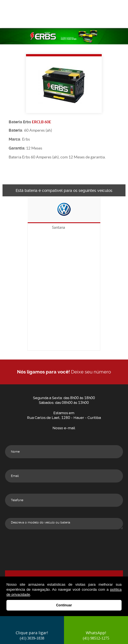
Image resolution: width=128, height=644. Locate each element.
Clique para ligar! (32, 635)
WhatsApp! (96, 635)
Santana (59, 228)
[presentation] (64, 551)
